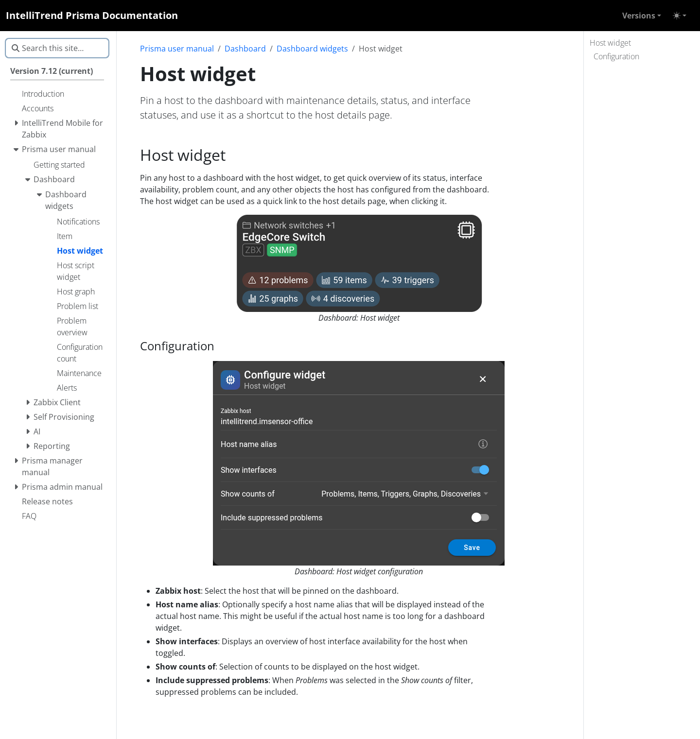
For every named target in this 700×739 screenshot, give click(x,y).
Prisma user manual (177, 49)
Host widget (610, 43)
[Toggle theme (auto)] (680, 16)
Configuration (616, 56)
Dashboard (245, 49)
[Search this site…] (57, 48)
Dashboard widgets (312, 49)
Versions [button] (639, 16)
